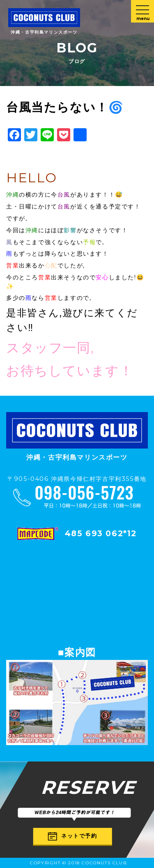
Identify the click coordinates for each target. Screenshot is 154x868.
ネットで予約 (73, 836)
